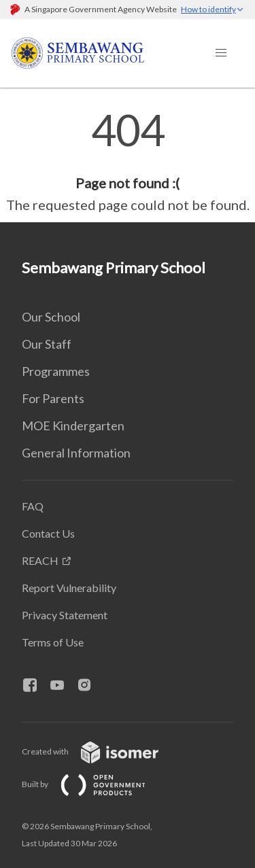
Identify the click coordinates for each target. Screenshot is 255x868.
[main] (128, 162)
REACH (40, 560)
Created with (101, 751)
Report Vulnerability (69, 588)
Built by (95, 784)
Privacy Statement (65, 615)
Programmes (56, 371)
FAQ (33, 506)
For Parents (53, 398)
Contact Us (48, 533)
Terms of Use (53, 642)
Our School (51, 317)
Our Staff (47, 344)
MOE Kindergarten (73, 426)
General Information (76, 453)
